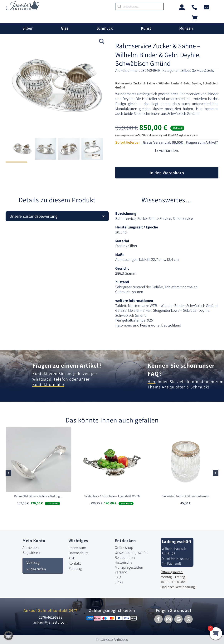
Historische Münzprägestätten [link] (129, 565)
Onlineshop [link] (124, 547)
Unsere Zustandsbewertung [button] (33, 216)
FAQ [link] (118, 577)
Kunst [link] (146, 28)
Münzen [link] (186, 28)
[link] (22, 9)
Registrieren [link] (32, 552)
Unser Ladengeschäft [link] (131, 552)
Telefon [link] (60, 379)
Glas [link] (65, 28)
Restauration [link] (125, 557)
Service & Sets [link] (203, 70)
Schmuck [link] (105, 28)
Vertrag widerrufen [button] (36, 566)
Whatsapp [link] (42, 379)
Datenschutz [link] (78, 553)
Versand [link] (121, 572)
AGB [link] (72, 558)
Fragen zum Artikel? (202, 142)
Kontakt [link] (75, 563)
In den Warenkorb (167, 173)
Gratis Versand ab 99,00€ (163, 142)
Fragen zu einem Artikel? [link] (67, 365)
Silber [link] (28, 28)
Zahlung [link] (75, 568)
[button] (216, 473)
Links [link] (119, 582)
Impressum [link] (77, 548)
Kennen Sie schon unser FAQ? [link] (181, 369)
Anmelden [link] (31, 547)
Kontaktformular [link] (48, 384)
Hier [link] (151, 382)
